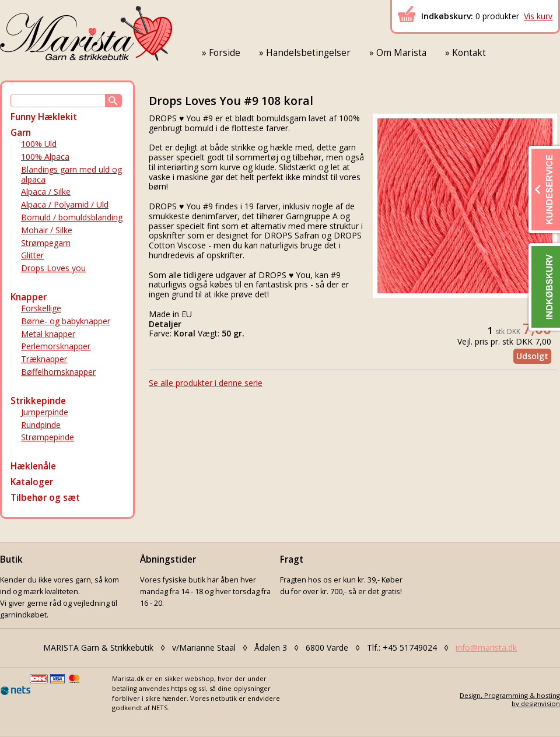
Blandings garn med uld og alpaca (71, 174)
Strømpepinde (48, 437)
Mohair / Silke (47, 230)
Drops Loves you (53, 268)
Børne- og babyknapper (66, 321)
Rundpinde (41, 425)
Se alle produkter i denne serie (206, 383)
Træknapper (44, 359)
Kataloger (32, 482)
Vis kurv (538, 16)
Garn (21, 133)
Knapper (29, 297)
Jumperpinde (45, 412)
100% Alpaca (45, 157)
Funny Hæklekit (44, 117)
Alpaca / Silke (46, 192)
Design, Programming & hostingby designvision (510, 699)
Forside (225, 53)
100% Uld (39, 144)
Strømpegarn (46, 243)
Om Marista (401, 53)
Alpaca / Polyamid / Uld (65, 204)
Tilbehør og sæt (45, 498)
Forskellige (41, 308)
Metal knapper (48, 334)
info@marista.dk (486, 647)
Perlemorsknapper (56, 346)
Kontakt (469, 53)
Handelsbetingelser (308, 53)
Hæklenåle (33, 466)
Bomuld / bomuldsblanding (72, 217)
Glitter (32, 255)
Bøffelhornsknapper (58, 372)
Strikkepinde (38, 401)
